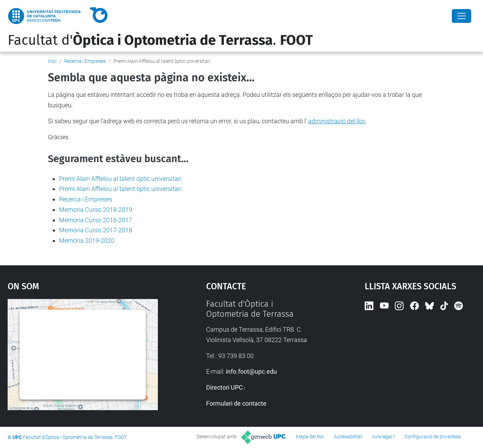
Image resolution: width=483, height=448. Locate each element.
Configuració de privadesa (433, 437)
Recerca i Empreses (85, 61)
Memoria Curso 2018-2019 (96, 210)
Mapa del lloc (310, 437)
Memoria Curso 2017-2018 (96, 230)
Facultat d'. (160, 40)
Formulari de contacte (236, 403)
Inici (52, 61)
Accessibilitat (348, 437)
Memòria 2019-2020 (87, 240)
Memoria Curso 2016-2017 (96, 220)
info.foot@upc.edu (251, 371)
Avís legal (382, 437)
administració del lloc (337, 121)
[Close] (461, 16)
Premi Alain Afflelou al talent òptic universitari (120, 179)
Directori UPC (224, 387)
